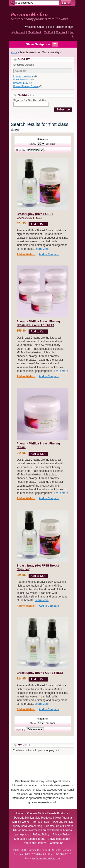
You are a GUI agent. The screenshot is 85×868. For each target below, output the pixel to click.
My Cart (49, 32)
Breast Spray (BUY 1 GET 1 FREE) (40, 673)
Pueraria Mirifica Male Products (33, 818)
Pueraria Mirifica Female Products (47, 813)
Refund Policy (41, 835)
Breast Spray (21, 83)
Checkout (61, 32)
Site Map (19, 839)
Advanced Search (59, 839)
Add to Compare (49, 254)
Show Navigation (33, 44)
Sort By (21, 150)
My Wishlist (34, 32)
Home (14, 52)
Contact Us (57, 843)
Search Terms (37, 839)
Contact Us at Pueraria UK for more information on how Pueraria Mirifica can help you (43, 830)
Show (33, 144)
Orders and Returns (34, 843)
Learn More (42, 249)
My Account (18, 32)
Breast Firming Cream (26, 86)
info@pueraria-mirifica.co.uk (46, 859)
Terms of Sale (41, 822)
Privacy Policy (61, 835)
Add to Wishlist (26, 254)
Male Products (22, 79)
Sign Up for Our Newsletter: (30, 100)
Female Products (23, 76)
